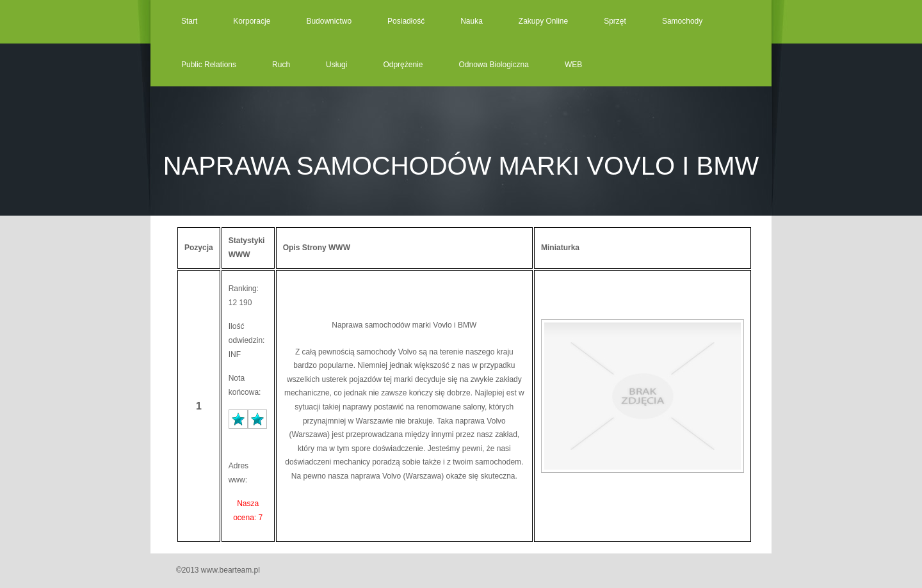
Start (189, 21)
